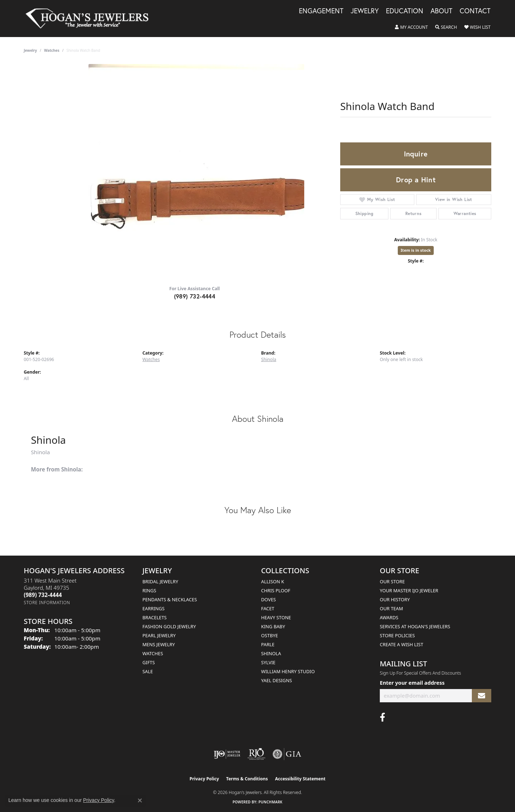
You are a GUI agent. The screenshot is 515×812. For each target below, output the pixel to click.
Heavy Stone (276, 617)
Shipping (364, 213)
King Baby (273, 626)
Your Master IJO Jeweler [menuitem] (409, 590)
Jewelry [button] (365, 11)
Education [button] (405, 11)
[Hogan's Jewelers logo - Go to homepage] (90, 19)
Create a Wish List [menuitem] (402, 644)
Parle (268, 644)
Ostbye (270, 635)
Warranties (465, 213)
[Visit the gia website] (287, 754)
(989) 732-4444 (195, 296)
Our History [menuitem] (395, 599)
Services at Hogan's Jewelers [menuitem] (415, 626)
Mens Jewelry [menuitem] (159, 644)
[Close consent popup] (140, 800)
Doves (268, 599)
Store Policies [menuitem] (397, 635)
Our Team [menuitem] (391, 608)
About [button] (441, 11)
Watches (52, 50)
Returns (414, 213)
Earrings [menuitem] (154, 608)
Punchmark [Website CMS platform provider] (271, 802)
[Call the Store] (43, 595)
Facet (268, 608)
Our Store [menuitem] (392, 581)
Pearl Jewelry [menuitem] (159, 635)
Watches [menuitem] (153, 653)
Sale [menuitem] (148, 671)
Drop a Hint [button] (416, 180)
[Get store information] (47, 603)
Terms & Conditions (247, 779)
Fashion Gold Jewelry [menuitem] (169, 626)
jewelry (30, 50)
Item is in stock (416, 250)
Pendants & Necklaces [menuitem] (170, 599)
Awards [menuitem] (389, 617)
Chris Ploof (276, 590)
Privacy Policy (204, 779)
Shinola (269, 359)
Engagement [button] (321, 11)
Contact (475, 11)
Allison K (273, 581)
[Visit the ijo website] (227, 754)
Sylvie (268, 662)
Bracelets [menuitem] (154, 617)
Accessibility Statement (300, 779)
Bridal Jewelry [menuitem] (160, 581)
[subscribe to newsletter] (482, 696)
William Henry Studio (288, 671)
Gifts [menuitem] (149, 662)
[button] (411, 27)
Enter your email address (412, 683)
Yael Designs (277, 680)
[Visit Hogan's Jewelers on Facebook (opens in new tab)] (382, 717)
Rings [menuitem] (149, 590)
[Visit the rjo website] (256, 754)
